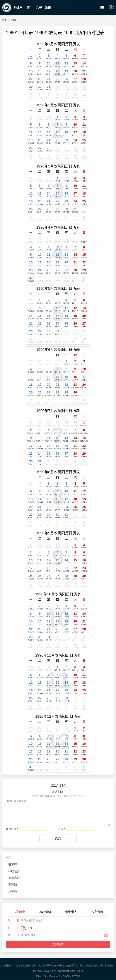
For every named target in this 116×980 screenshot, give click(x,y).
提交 (58, 838)
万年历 (14, 20)
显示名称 (12, 829)
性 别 (13, 928)
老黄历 (13, 885)
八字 (39, 7)
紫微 (48, 7)
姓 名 (13, 920)
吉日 (30, 7)
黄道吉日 (14, 878)
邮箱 (61, 829)
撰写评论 (58, 786)
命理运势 (14, 871)
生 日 (13, 935)
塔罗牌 (13, 864)
